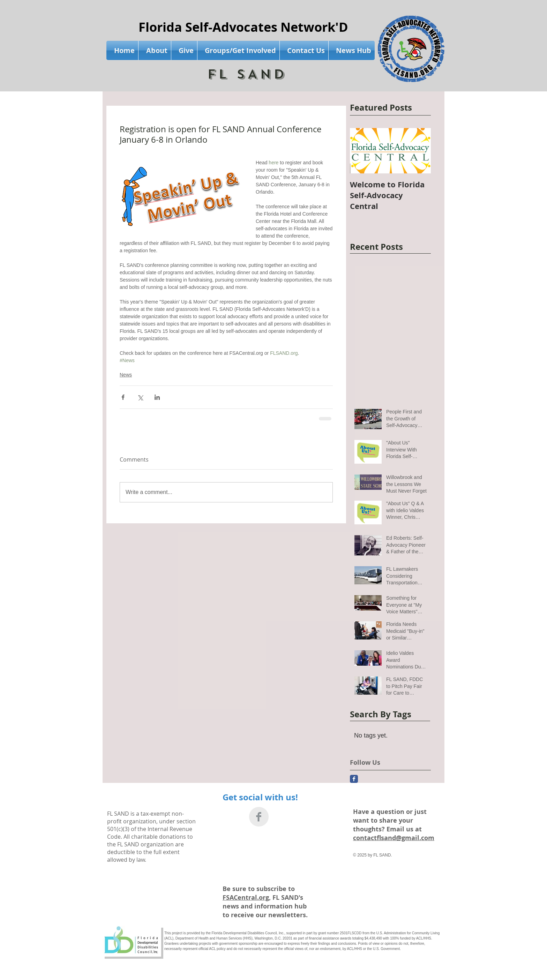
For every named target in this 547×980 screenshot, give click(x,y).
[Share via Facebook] (123, 397)
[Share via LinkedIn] (157, 397)
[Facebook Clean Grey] (259, 817)
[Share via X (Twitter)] (140, 397)
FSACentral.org (246, 897)
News (126, 375)
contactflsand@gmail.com (394, 838)
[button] (155, 50)
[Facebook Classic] (354, 779)
